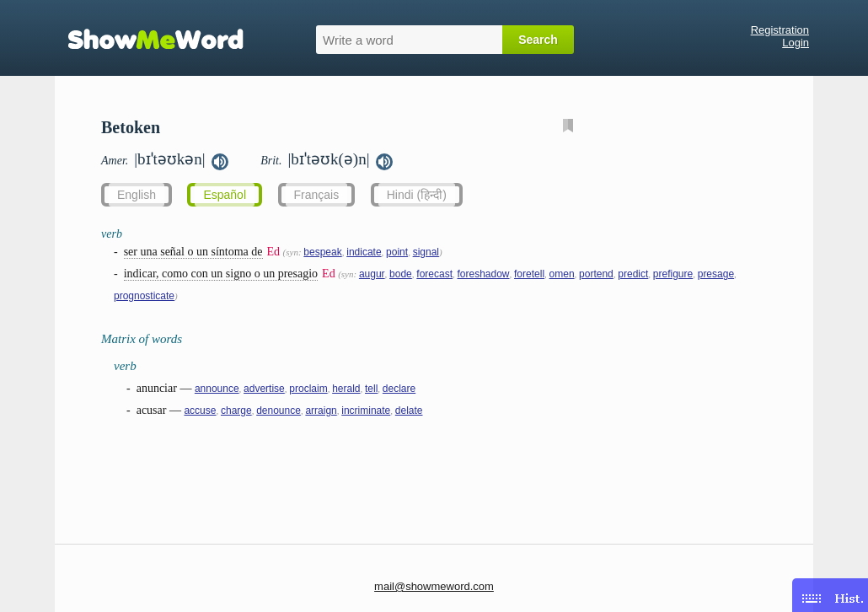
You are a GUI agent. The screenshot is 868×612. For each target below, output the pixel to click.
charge (236, 411)
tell (371, 389)
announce (217, 389)
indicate (364, 252)
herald (346, 389)
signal (426, 252)
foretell (529, 274)
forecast (434, 274)
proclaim (308, 389)
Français (317, 195)
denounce (279, 411)
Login (796, 43)
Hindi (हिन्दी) (417, 195)
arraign (321, 411)
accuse (200, 411)
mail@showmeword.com (434, 586)
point (397, 252)
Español (225, 195)
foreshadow (483, 274)
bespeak (322, 252)
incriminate (366, 411)
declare (399, 389)
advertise (264, 389)
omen (562, 274)
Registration (780, 30)
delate (409, 411)
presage (716, 274)
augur (372, 274)
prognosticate (144, 296)
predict (633, 274)
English (137, 195)
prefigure (673, 274)
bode (401, 274)
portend (596, 274)
